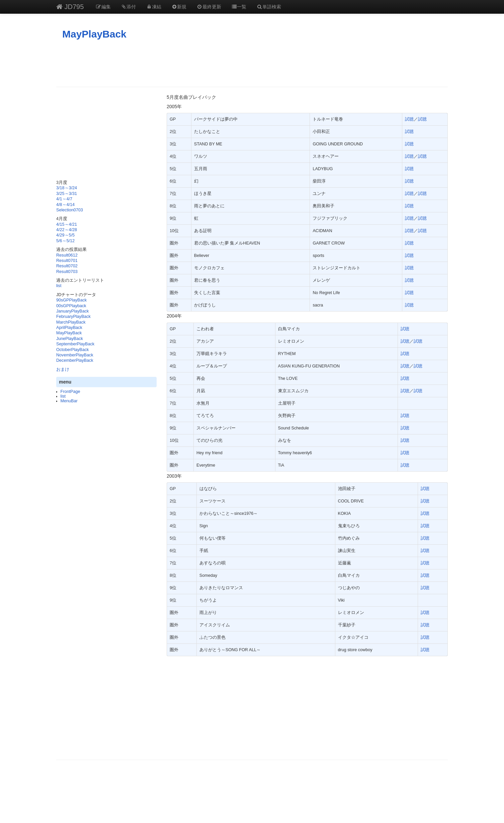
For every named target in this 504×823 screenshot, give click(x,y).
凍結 (154, 7)
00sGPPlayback (71, 306)
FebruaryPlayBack (73, 317)
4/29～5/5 (65, 235)
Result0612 (67, 255)
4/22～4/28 (67, 230)
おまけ (63, 369)
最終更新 (209, 7)
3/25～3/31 (67, 194)
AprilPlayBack (69, 328)
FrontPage (70, 392)
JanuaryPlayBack (72, 311)
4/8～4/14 (65, 205)
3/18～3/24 (67, 188)
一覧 (239, 7)
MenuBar (69, 401)
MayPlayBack (94, 34)
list (59, 286)
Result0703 (67, 272)
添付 (129, 7)
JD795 (70, 7)
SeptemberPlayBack (75, 344)
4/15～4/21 (67, 224)
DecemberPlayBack (75, 360)
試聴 (409, 119)
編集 (103, 7)
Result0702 (67, 266)
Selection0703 (70, 210)
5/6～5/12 (65, 241)
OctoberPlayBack (72, 350)
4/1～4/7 (64, 199)
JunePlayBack (70, 339)
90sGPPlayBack (71, 300)
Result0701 (67, 261)
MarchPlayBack (71, 322)
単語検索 (269, 7)
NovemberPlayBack (75, 355)
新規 (179, 7)
